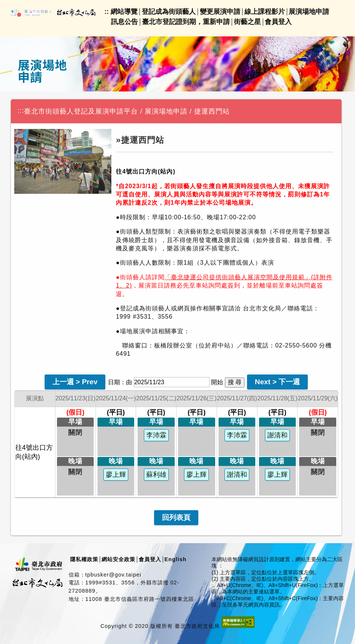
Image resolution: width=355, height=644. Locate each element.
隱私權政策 (84, 559)
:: (106, 12)
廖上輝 (116, 475)
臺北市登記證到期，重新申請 (186, 22)
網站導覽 (124, 12)
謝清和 (237, 475)
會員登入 (278, 22)
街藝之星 (247, 22)
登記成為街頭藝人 (169, 12)
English (176, 559)
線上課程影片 (265, 12)
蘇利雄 (156, 475)
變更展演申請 (220, 12)
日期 (114, 382)
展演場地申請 (309, 12)
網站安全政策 (118, 559)
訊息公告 (124, 22)
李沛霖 (156, 435)
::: (21, 111)
